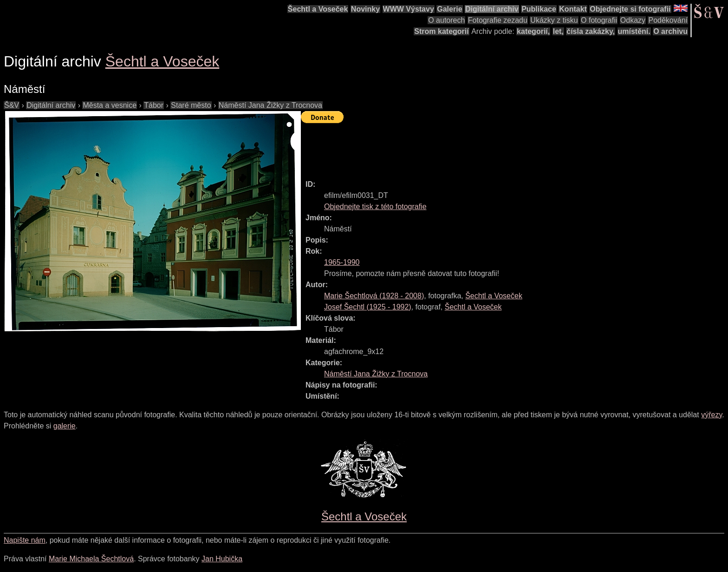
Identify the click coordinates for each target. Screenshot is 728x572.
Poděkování (668, 20)
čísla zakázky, (591, 31)
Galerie (449, 9)
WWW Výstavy (409, 9)
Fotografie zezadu (498, 20)
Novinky (365, 9)
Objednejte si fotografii (630, 9)
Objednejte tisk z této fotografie (375, 207)
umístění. (634, 31)
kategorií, (533, 31)
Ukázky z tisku (554, 20)
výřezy (712, 415)
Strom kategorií (441, 31)
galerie (65, 426)
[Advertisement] (470, 147)
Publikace (539, 9)
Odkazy (633, 20)
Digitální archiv (492, 9)
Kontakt (573, 9)
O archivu (670, 31)
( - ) (374, 296)
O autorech (446, 20)
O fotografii (599, 20)
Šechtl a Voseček (318, 9)
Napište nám (25, 540)
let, (558, 31)
